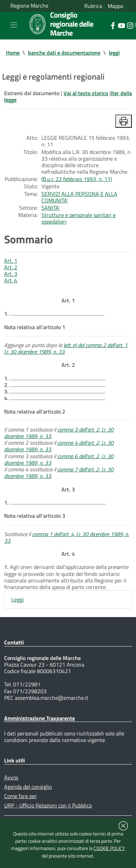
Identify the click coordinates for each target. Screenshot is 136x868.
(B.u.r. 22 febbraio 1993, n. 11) (77, 179)
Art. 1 (11, 261)
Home (13, 53)
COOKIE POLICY (109, 848)
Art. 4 (11, 280)
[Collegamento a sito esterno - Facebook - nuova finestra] (113, 25)
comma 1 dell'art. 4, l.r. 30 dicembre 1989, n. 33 (67, 537)
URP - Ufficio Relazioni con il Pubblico (48, 805)
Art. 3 (11, 274)
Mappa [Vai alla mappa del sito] (115, 6)
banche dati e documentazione (64, 53)
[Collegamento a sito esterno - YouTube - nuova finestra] (121, 25)
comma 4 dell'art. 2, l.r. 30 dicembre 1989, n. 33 (59, 446)
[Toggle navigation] (14, 25)
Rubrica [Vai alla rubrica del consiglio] (93, 6)
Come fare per (21, 796)
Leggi (18, 599)
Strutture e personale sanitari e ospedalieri (79, 218)
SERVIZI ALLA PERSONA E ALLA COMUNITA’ (79, 197)
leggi (114, 53)
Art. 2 (11, 267)
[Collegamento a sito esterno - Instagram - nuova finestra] (130, 25)
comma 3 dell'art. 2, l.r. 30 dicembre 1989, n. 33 (59, 433)
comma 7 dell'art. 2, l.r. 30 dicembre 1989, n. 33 (59, 473)
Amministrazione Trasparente (40, 718)
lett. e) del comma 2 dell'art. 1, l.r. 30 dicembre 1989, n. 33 (66, 348)
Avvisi (11, 777)
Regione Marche (29, 6)
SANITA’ (51, 208)
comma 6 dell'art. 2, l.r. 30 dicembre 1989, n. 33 (59, 459)
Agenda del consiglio (28, 787)
